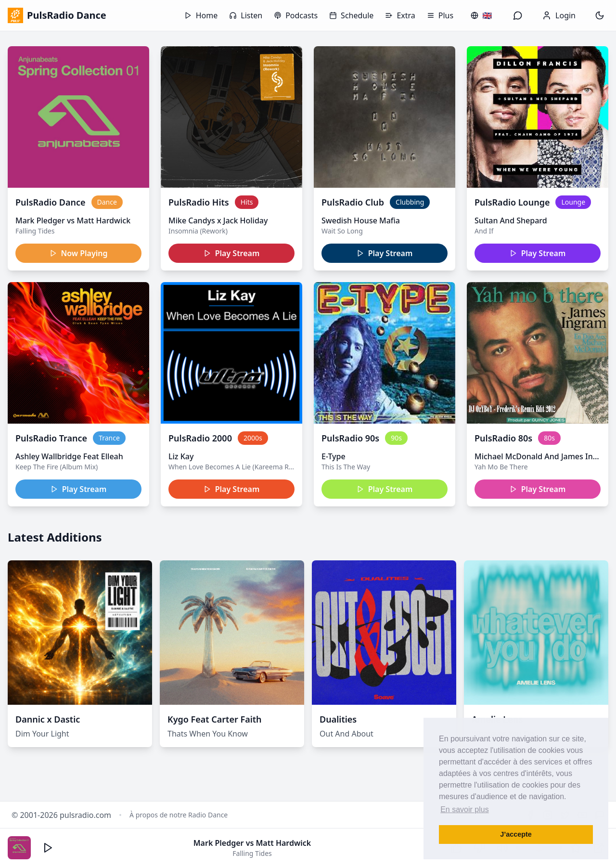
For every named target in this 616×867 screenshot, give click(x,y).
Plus (440, 15)
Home (201, 15)
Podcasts (296, 15)
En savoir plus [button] (465, 809)
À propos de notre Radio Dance (179, 815)
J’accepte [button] (516, 834)
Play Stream (232, 253)
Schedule (351, 15)
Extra (400, 15)
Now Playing (79, 253)
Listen (246, 15)
